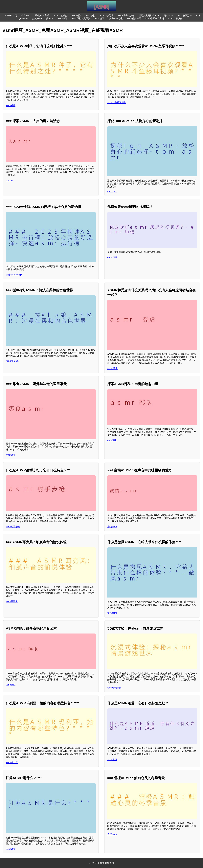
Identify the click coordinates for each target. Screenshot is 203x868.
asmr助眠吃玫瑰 (126, 16)
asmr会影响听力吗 (155, 18)
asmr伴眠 (11, 685)
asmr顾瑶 (112, 257)
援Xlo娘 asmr (13, 361)
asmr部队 (112, 440)
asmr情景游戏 (114, 688)
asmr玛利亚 (12, 763)
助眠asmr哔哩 (116, 18)
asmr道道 (112, 760)
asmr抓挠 (91, 16)
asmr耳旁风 (12, 601)
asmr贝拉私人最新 (81, 18)
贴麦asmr (37, 18)
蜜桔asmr (112, 527)
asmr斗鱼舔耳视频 (117, 103)
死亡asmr (169, 16)
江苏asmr (11, 849)
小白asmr (26, 16)
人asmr (10, 180)
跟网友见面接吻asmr (149, 16)
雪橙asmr (112, 834)
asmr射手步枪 (13, 527)
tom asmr (112, 192)
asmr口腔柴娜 (60, 16)
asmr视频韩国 (134, 18)
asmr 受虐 (112, 368)
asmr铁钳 (63, 18)
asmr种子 (11, 105)
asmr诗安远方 (107, 16)
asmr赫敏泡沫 (185, 16)
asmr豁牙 (100, 18)
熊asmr (50, 18)
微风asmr (112, 613)
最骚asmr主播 (42, 16)
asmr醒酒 (77, 16)
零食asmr (11, 455)
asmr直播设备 (175, 18)
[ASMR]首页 (11, 16)
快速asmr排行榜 (14, 275)
